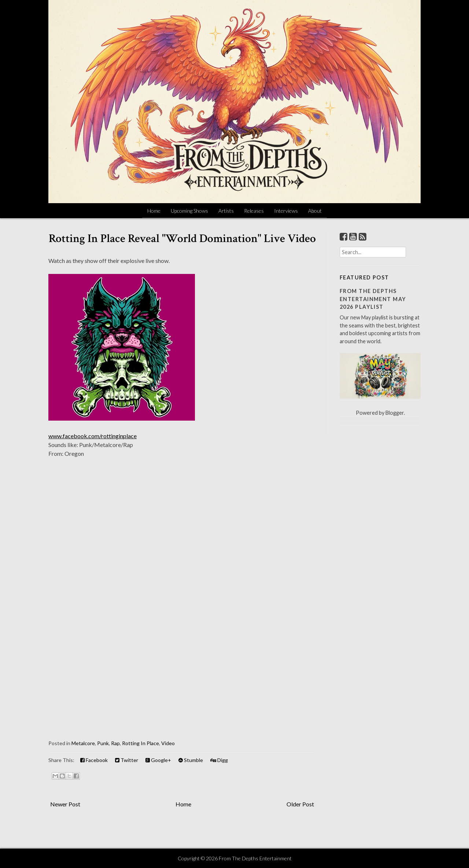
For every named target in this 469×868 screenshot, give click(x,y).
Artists (226, 211)
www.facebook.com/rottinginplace (93, 436)
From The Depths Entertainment (255, 858)
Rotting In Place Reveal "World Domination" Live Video (182, 239)
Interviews (286, 211)
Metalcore (83, 743)
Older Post (300, 804)
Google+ (158, 760)
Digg (219, 760)
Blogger (395, 413)
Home (154, 211)
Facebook (94, 760)
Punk (103, 743)
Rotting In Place (141, 743)
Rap (115, 743)
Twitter (127, 760)
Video (168, 743)
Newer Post (65, 804)
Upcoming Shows (189, 211)
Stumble (191, 760)
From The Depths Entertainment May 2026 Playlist (373, 299)
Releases (254, 211)
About (315, 211)
